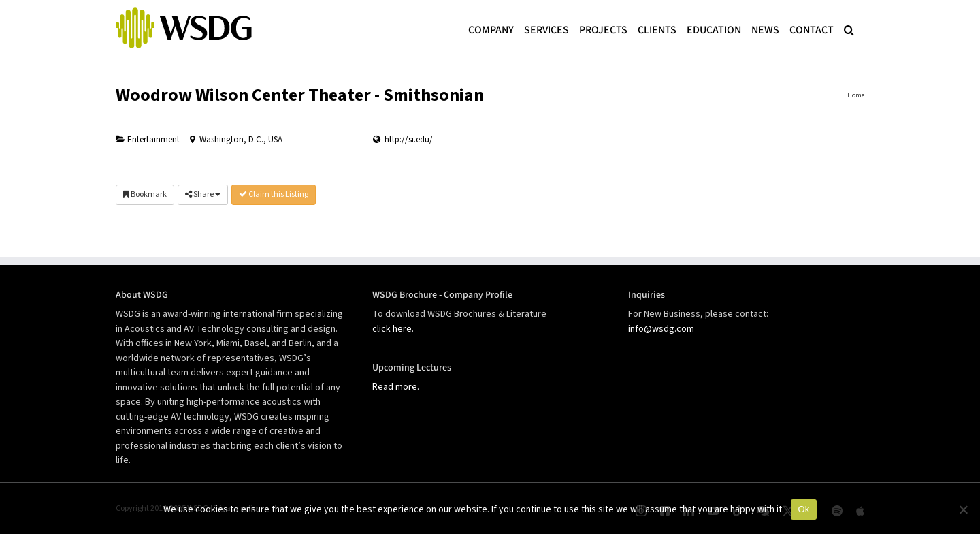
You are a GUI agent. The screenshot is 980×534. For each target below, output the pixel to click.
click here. (393, 329)
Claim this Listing (274, 194)
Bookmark (145, 194)
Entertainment (148, 140)
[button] (849, 29)
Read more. (396, 387)
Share (203, 194)
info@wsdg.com (661, 329)
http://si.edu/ (409, 140)
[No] (963, 509)
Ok (803, 509)
